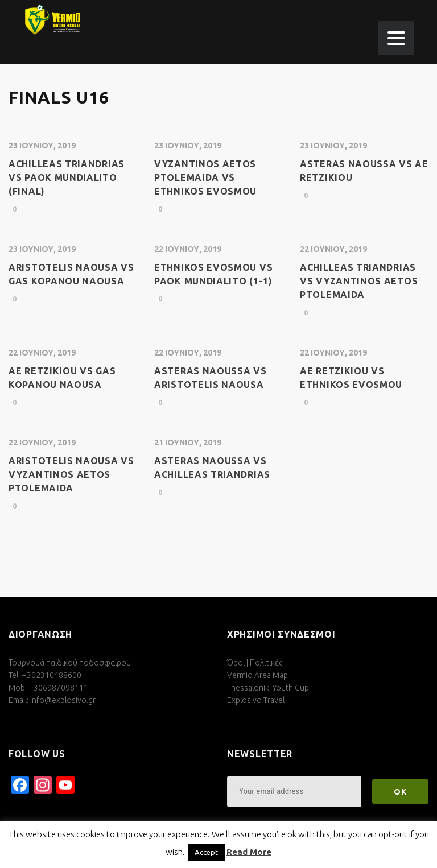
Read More (249, 852)
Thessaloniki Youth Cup (268, 688)
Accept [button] (206, 852)
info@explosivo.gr (63, 700)
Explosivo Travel (256, 700)
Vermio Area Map (257, 675)
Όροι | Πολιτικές (255, 663)
